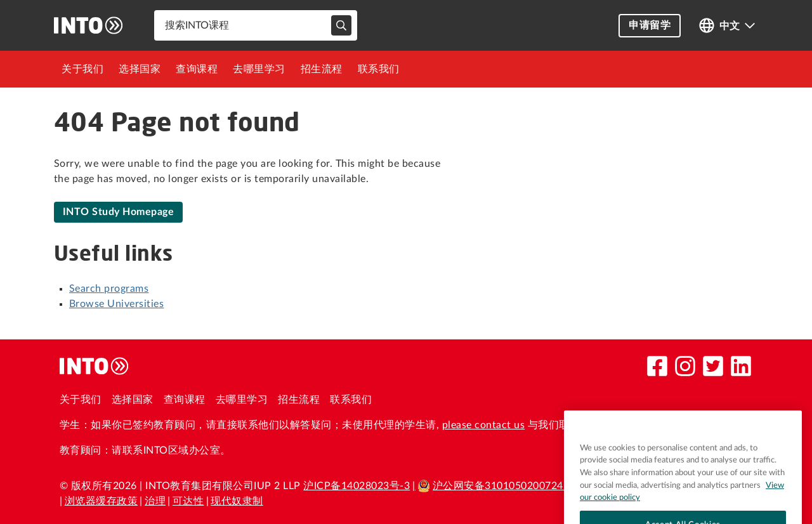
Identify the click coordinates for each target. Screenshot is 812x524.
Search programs (109, 289)
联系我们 (379, 69)
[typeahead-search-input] (341, 25)
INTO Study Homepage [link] (118, 212)
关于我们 (82, 69)
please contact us (483, 425)
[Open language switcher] (727, 26)
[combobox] (256, 25)
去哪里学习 (259, 69)
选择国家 (140, 69)
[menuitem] (82, 69)
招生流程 (322, 69)
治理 (155, 501)
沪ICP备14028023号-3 (357, 486)
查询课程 (197, 69)
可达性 (188, 501)
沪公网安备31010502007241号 (499, 486)
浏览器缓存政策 (101, 501)
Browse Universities (116, 304)
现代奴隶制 (237, 501)
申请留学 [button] (650, 25)
